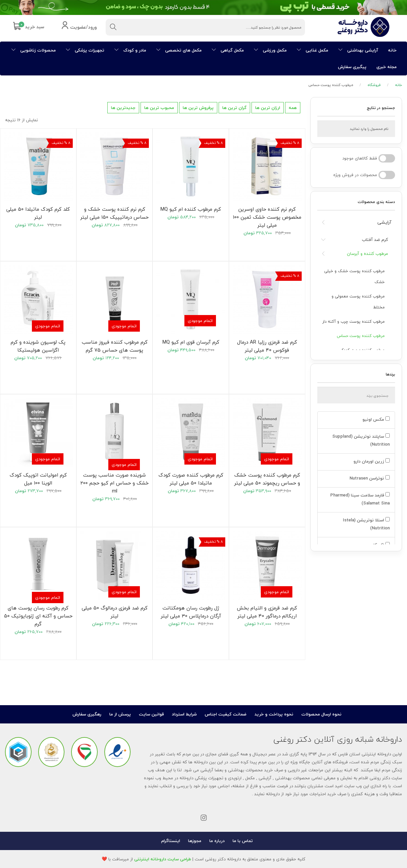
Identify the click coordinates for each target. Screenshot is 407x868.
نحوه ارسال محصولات (321, 714)
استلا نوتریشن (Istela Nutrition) (366, 524)
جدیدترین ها (123, 108)
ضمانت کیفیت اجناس (226, 714)
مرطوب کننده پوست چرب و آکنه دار (354, 322)
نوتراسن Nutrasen (369, 478)
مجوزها (195, 841)
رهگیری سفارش (87, 714)
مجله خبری (387, 67)
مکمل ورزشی (270, 50)
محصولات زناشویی (34, 50)
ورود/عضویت (79, 27)
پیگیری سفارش (352, 67)
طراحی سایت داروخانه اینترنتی (163, 859)
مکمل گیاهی (228, 50)
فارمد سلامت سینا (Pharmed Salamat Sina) (360, 499)
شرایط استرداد (184, 714)
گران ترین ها (234, 108)
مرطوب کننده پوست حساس (361, 336)
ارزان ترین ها (268, 108)
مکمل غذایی (312, 50)
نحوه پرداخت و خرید (274, 714)
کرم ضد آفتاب (375, 240)
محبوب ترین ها (159, 108)
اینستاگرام (171, 841)
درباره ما (217, 841)
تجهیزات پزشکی (85, 50)
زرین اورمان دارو (371, 461)
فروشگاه (374, 85)
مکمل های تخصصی (179, 50)
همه (293, 108)
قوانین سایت (151, 714)
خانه (392, 50)
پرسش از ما (120, 714)
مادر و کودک (130, 50)
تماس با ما (243, 841)
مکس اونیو (375, 419)
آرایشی (384, 222)
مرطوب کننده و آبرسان (367, 254)
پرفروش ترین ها (198, 108)
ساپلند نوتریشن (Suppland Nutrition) (361, 440)
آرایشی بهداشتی (358, 50)
